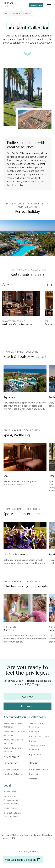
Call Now (27, 697)
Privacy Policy (10, 792)
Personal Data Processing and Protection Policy (11, 800)
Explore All (36, 754)
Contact (33, 779)
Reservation (36, 5)
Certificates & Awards (39, 769)
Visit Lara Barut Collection (23, 860)
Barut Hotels (35, 774)
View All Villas (11, 757)
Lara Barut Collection (21, 14)
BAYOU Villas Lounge (39, 736)
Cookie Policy (10, 808)
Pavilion (33, 741)
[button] (48, 285)
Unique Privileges (11, 769)
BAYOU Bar (34, 731)
